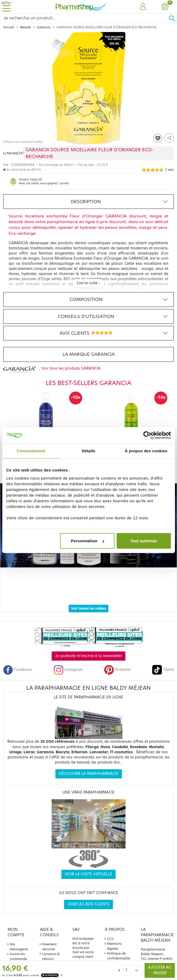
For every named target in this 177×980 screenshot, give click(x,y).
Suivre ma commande (18, 947)
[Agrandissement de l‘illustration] (88, 88)
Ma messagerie (19, 937)
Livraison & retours (51, 947)
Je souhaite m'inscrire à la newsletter (88, 646)
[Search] (84, 18)
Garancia (44, 27)
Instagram (68, 660)
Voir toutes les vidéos (88, 599)
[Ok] (173, 18)
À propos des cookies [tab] (146, 451)
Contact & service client (50, 959)
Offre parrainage (19, 956)
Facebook (18, 660)
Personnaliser (87, 541)
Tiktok (163, 660)
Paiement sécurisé (49, 937)
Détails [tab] (89, 451)
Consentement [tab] (31, 451)
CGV (111, 929)
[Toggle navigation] (6, 7)
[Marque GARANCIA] (13, 153)
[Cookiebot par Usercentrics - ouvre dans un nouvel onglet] (147, 435)
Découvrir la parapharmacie (89, 764)
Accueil (9, 27)
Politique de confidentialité (118, 946)
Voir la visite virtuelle (88, 864)
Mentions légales (114, 936)
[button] (143, 7)
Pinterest (117, 660)
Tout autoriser (144, 541)
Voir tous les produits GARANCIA (71, 368)
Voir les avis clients (88, 894)
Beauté (26, 27)
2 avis (170, 170)
